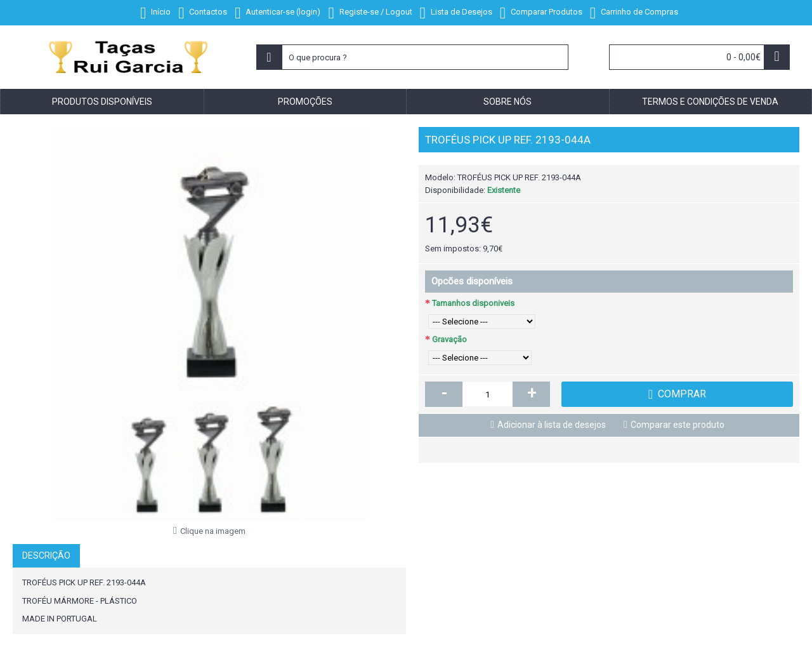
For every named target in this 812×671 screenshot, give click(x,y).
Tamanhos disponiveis (473, 303)
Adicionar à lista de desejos (552, 425)
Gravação (449, 339)
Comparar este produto (678, 425)
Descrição (46, 555)
